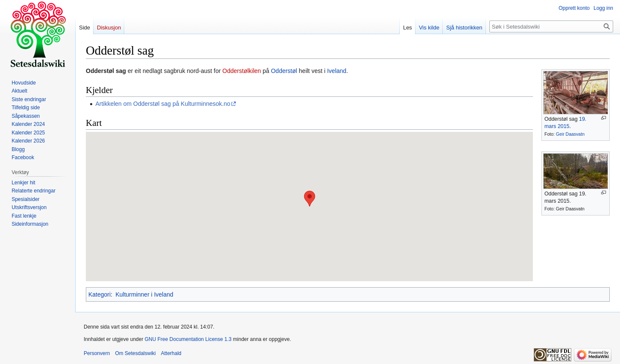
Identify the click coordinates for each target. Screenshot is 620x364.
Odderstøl (284, 71)
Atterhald (171, 353)
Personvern (97, 353)
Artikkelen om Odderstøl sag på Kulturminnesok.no (163, 104)
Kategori (99, 294)
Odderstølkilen (242, 71)
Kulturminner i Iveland (144, 294)
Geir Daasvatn (570, 134)
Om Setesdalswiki (135, 353)
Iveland (337, 71)
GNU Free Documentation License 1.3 (188, 339)
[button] (310, 199)
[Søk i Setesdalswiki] (551, 26)
